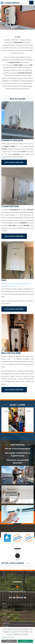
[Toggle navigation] (31, 3)
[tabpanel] (17, 420)
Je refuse (9, 641)
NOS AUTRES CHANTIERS (14, 162)
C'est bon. (25, 641)
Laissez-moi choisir (7, 637)
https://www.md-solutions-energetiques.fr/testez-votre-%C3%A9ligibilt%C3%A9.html (16, 285)
